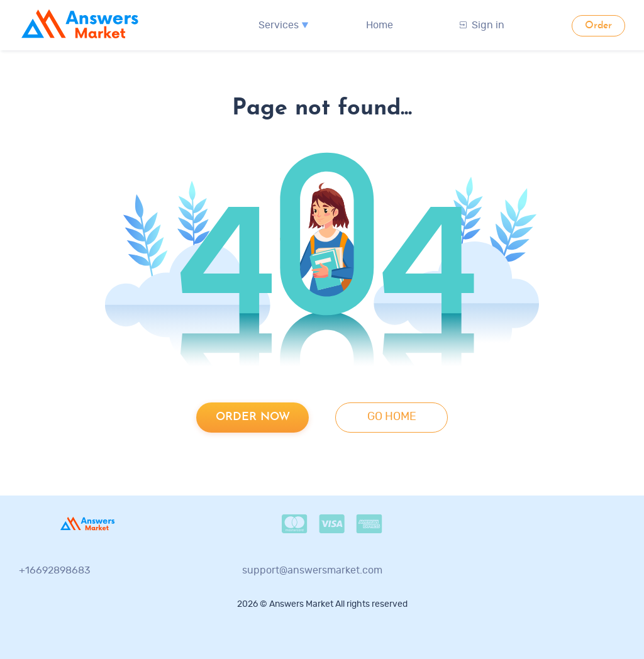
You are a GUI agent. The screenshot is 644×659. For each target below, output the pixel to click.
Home (380, 25)
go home (392, 417)
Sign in (482, 25)
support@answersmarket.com (312, 570)
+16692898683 (55, 570)
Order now (253, 417)
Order (598, 26)
